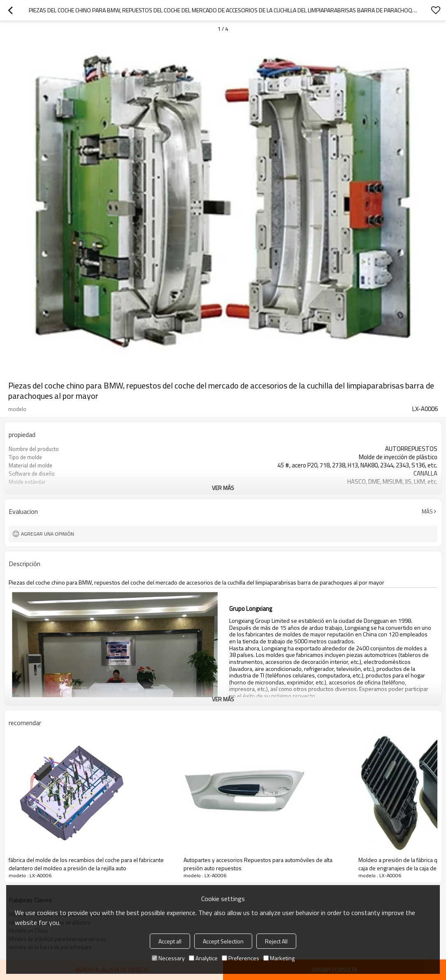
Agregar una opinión (48, 534)
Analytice (203, 958)
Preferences (240, 958)
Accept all (170, 941)
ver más (223, 488)
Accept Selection (223, 941)
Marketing (279, 958)
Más (427, 511)
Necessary (168, 958)
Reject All (276, 941)
